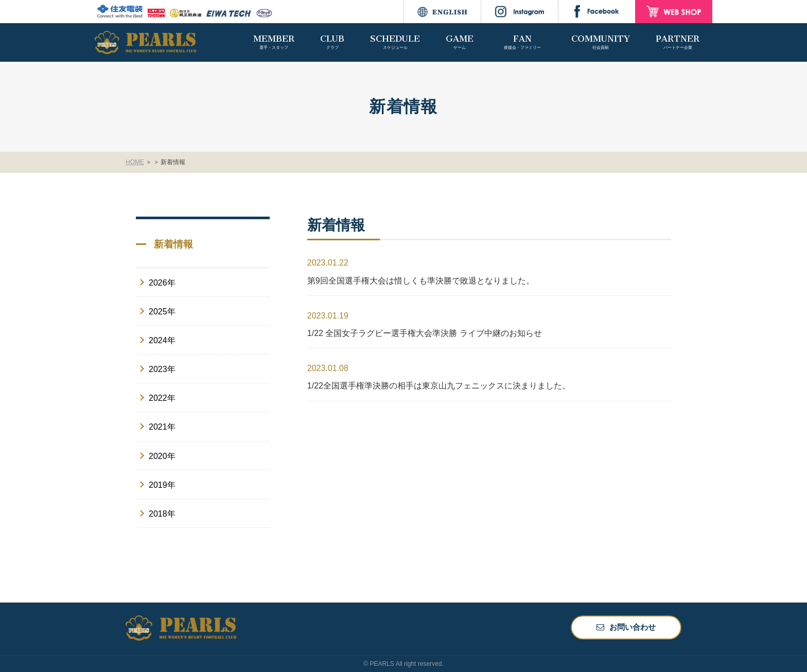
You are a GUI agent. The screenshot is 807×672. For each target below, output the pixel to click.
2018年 (162, 514)
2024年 (162, 340)
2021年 (162, 427)
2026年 (162, 283)
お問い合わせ (633, 627)
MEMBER (274, 42)
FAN (522, 42)
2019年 (162, 485)
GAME (460, 42)
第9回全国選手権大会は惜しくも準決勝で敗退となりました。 (421, 281)
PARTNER (678, 42)
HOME (135, 162)
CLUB (332, 42)
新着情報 (176, 162)
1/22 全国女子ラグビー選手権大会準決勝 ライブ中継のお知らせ (425, 333)
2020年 (162, 456)
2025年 (162, 312)
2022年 (162, 398)
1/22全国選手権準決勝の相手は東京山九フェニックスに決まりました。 (439, 386)
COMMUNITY (601, 42)
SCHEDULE (395, 42)
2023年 (162, 369)
